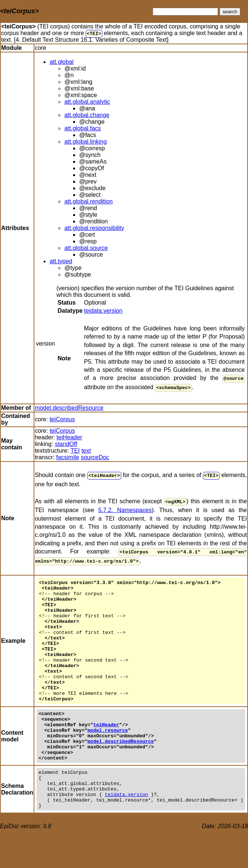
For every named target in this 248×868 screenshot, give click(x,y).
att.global (62, 62)
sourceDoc (95, 456)
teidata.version (103, 311)
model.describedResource (69, 406)
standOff (66, 442)
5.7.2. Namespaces (125, 507)
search (230, 12)
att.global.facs (83, 128)
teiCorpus (62, 418)
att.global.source (86, 248)
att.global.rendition (89, 201)
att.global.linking (86, 142)
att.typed (61, 261)
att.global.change (87, 115)
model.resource (108, 754)
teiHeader (69, 436)
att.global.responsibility (94, 228)
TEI (94, 33)
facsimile (68, 456)
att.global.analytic (87, 102)
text (86, 449)
